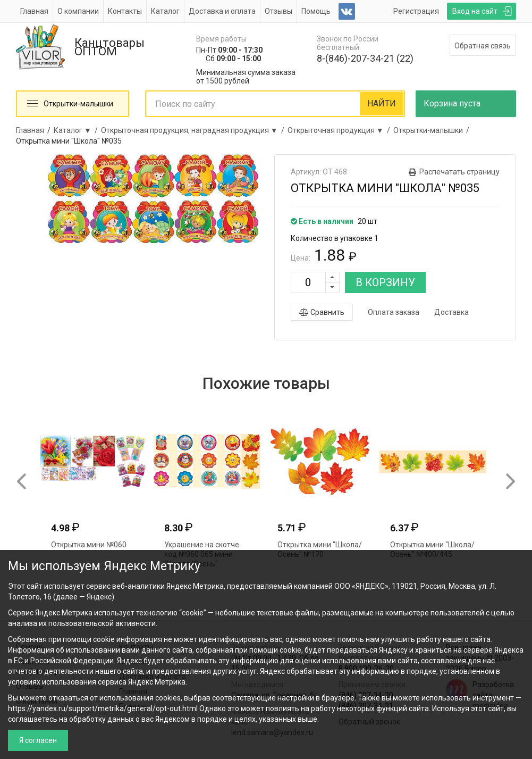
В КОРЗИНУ (385, 282)
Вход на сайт (475, 11)
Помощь (316, 11)
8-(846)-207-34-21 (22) (365, 58)
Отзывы (278, 11)
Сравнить (322, 312)
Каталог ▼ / (77, 130)
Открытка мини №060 (89, 545)
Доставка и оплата (222, 11)
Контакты (125, 11)
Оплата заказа (394, 312)
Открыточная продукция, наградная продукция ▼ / (194, 130)
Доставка (451, 312)
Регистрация (416, 11)
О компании (78, 11)
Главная (34, 11)
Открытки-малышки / (433, 130)
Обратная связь (483, 46)
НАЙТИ (382, 103)
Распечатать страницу (459, 172)
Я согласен (38, 740)
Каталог (165, 11)
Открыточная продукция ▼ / (340, 130)
